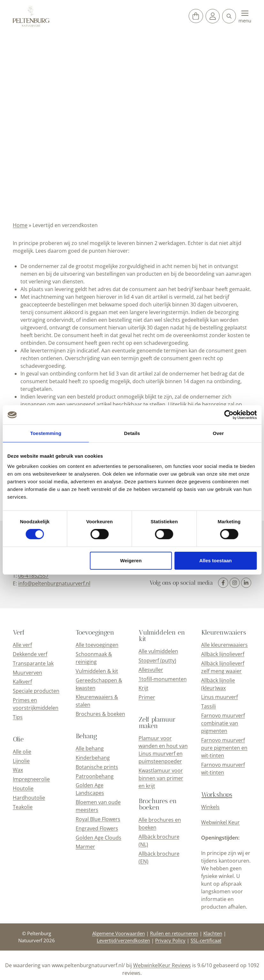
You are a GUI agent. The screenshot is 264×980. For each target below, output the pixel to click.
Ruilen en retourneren (174, 933)
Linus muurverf (219, 697)
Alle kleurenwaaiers (224, 645)
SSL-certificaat (206, 940)
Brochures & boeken (100, 714)
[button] (229, 16)
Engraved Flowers (97, 828)
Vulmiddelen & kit (97, 671)
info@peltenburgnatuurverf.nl (54, 583)
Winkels (210, 807)
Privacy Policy (170, 940)
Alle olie (22, 752)
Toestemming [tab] (46, 433)
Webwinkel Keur (220, 822)
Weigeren (131, 561)
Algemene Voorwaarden (119, 933)
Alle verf (22, 645)
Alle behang (90, 748)
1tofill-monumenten (163, 679)
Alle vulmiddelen (158, 651)
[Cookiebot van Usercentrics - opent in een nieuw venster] (229, 415)
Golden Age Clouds (98, 838)
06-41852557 (33, 576)
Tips (18, 717)
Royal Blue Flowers (98, 819)
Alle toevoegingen (97, 645)
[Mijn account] (213, 16)
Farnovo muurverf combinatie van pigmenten (223, 723)
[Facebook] (223, 583)
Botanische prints (97, 767)
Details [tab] (132, 433)
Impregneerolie (31, 779)
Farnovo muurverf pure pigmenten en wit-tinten (224, 748)
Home (20, 225)
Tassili (208, 706)
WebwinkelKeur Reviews (162, 965)
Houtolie (23, 788)
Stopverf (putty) (157, 660)
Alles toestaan (215, 561)
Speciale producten (36, 691)
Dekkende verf (30, 654)
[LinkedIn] (246, 583)
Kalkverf (22, 682)
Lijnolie (21, 761)
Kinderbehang (93, 758)
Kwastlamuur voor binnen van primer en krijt (161, 778)
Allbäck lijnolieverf (223, 654)
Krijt (143, 688)
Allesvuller (151, 670)
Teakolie (23, 807)
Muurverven (27, 673)
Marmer (85, 847)
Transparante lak (33, 663)
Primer (147, 697)
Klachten (213, 933)
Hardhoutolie (29, 798)
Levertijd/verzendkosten (123, 940)
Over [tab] (219, 433)
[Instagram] (235, 583)
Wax (18, 770)
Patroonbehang (95, 776)
